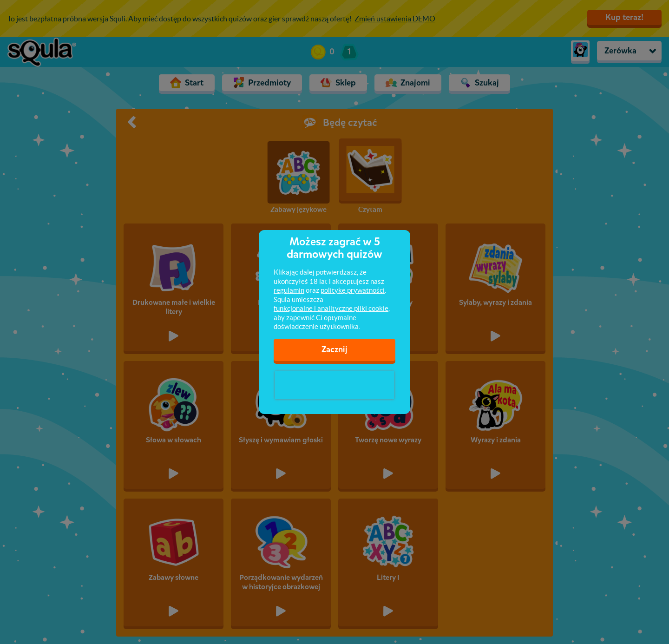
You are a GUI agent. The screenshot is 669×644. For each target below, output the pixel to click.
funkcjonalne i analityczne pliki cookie (331, 308)
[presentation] (334, 385)
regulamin (289, 290)
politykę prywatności (353, 290)
